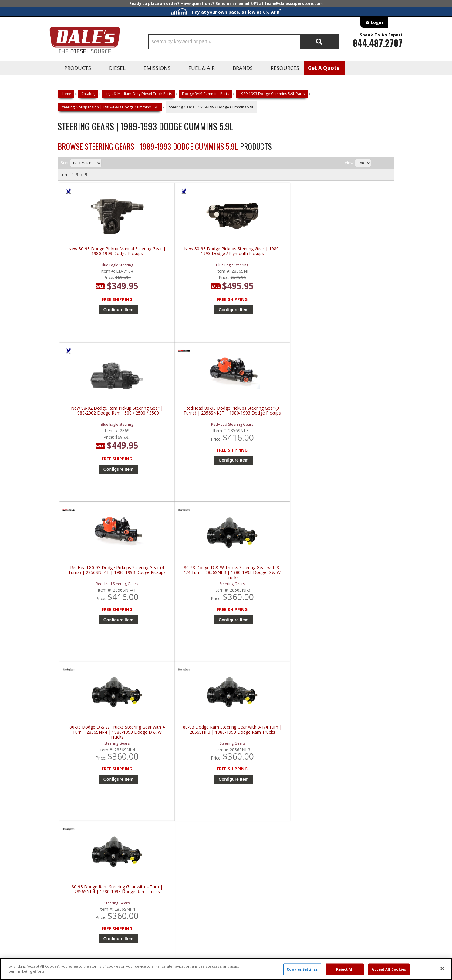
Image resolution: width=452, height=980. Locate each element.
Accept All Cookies (389, 969)
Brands (243, 68)
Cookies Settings (302, 969)
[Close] (442, 968)
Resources (285, 68)
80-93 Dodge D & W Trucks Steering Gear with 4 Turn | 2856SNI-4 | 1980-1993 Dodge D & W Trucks (270, 418)
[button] (243, 42)
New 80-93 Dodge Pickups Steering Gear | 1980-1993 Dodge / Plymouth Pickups (186, 254)
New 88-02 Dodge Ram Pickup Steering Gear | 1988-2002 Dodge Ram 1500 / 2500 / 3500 (270, 254)
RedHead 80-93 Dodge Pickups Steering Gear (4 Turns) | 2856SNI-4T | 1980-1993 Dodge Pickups (101, 418)
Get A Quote (324, 68)
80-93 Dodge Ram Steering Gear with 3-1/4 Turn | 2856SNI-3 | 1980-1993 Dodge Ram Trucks (354, 418)
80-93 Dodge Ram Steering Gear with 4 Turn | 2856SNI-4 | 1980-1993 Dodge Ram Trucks (101, 582)
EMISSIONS (157, 68)
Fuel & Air (202, 68)
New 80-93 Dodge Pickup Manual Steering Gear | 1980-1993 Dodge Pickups (101, 254)
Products (78, 68)
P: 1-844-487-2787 (76, 766)
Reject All (345, 969)
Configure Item (103, 310)
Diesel (117, 68)
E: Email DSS (69, 783)
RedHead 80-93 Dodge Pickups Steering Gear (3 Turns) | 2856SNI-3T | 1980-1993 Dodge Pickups (354, 254)
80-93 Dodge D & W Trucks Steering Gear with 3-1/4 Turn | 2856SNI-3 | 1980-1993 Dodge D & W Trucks (186, 418)
